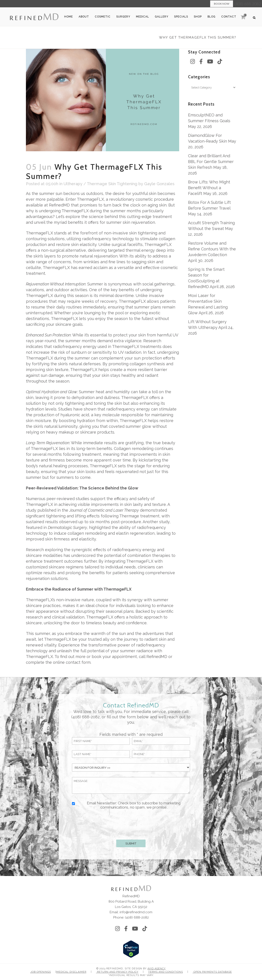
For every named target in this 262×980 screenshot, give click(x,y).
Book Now (222, 4)
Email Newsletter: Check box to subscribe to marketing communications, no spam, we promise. (134, 805)
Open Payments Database (212, 972)
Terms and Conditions (166, 972)
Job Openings (41, 972)
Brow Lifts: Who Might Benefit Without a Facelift (209, 188)
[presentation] (131, 824)
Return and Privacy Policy (117, 972)
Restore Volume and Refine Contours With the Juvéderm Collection (212, 249)
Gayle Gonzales (159, 184)
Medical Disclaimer (71, 972)
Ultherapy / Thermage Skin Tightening (100, 184)
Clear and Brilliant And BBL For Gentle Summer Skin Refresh (211, 162)
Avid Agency (157, 969)
